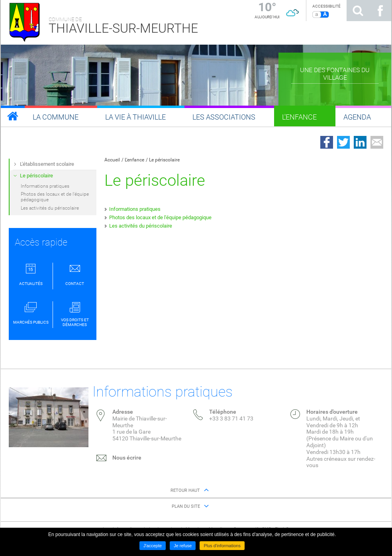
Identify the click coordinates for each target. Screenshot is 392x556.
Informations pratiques (135, 209)
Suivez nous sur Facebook (380, 11)
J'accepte (153, 546)
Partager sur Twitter (343, 142)
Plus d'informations (222, 546)
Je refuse (183, 546)
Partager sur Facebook (327, 142)
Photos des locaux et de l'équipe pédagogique (160, 217)
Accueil (112, 160)
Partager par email (377, 142)
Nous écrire (127, 458)
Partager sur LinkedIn (360, 142)
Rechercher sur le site (358, 11)
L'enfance (134, 160)
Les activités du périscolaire (141, 226)
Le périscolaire (164, 160)
